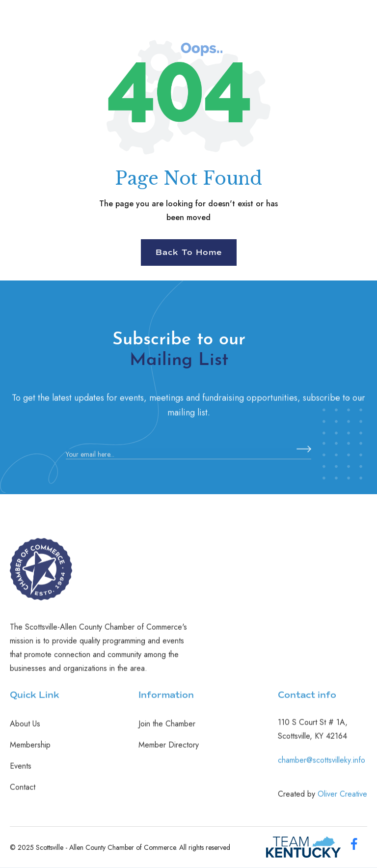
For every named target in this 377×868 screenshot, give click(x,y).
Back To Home (189, 252)
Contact (23, 792)
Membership (30, 750)
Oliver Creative (342, 799)
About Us (25, 729)
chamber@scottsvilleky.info (322, 765)
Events (21, 771)
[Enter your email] (188, 460)
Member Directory (169, 750)
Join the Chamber (167, 729)
